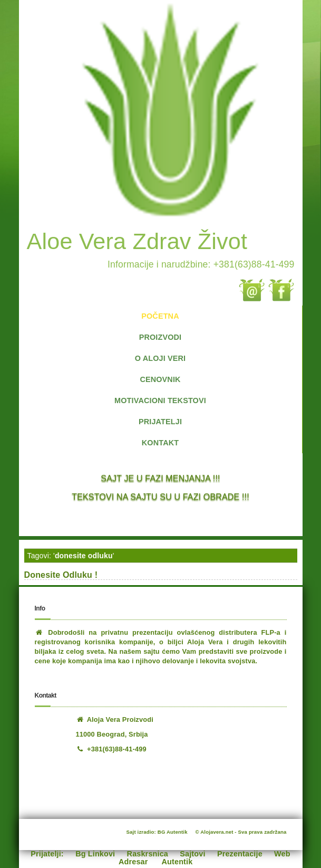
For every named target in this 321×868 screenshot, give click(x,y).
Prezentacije (240, 854)
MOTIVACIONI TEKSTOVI (160, 400)
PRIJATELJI (160, 422)
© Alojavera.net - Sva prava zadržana (241, 832)
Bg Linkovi (95, 854)
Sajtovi (192, 854)
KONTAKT (160, 443)
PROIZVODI (160, 337)
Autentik (177, 862)
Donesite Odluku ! (61, 575)
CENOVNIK (160, 379)
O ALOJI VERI (160, 358)
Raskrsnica (148, 854)
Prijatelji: (47, 854)
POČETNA (160, 316)
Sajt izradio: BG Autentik (157, 832)
